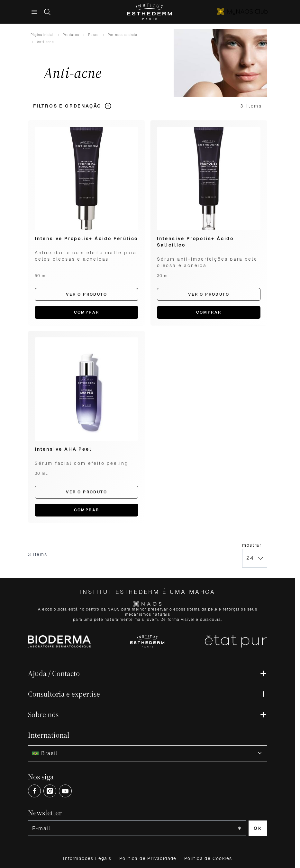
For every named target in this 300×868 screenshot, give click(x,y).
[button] (73, 106)
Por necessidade (123, 35)
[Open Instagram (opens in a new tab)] (50, 791)
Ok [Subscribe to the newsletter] (258, 828)
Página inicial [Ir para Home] (42, 35)
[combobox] (148, 753)
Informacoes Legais (87, 858)
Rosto (93, 35)
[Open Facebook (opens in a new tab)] (34, 791)
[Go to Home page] (150, 12)
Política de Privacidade (148, 858)
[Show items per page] (255, 558)
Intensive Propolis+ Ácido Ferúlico (86, 239)
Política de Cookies (208, 858)
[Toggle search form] (47, 12)
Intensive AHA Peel (63, 449)
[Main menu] (34, 12)
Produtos (71, 35)
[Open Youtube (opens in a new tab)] (65, 791)
